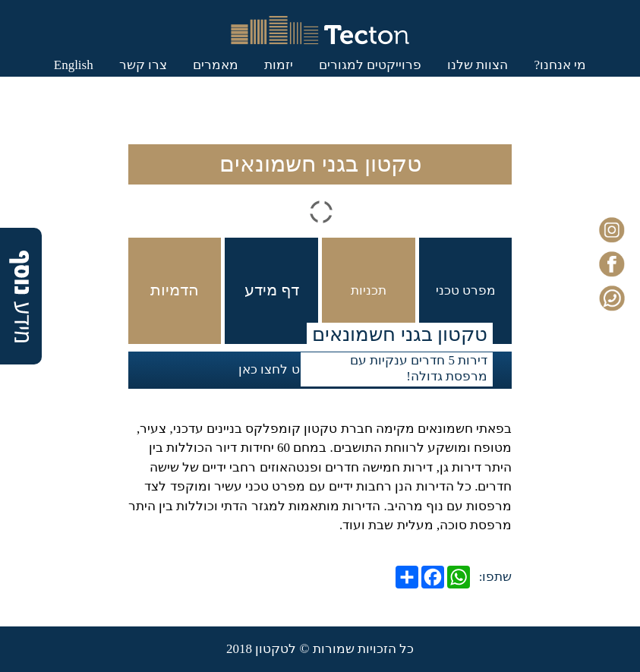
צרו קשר (110, 80)
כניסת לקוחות (287, 119)
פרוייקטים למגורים (337, 80)
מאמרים (183, 80)
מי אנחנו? (527, 80)
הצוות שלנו (445, 80)
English (371, 119)
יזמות (246, 80)
